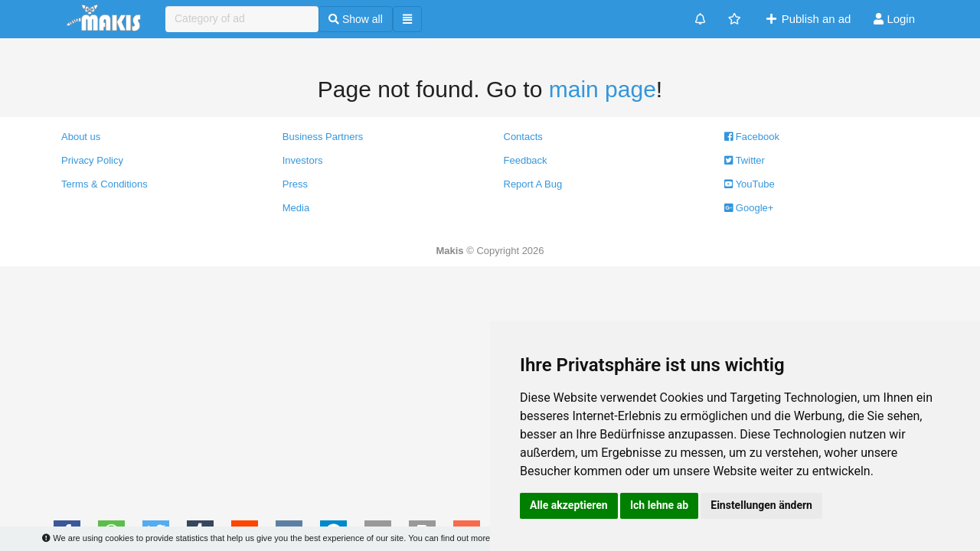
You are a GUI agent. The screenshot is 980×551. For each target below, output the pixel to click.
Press (295, 184)
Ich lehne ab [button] (659, 505)
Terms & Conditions (105, 184)
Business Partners (323, 137)
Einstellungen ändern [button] (761, 505)
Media (296, 208)
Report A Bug (533, 184)
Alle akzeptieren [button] (569, 505)
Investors (303, 160)
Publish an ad (807, 19)
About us (81, 137)
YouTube (749, 184)
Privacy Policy (92, 160)
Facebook (752, 137)
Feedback (526, 160)
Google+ (749, 208)
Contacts (523, 137)
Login (894, 19)
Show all (356, 19)
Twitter (745, 160)
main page (603, 89)
